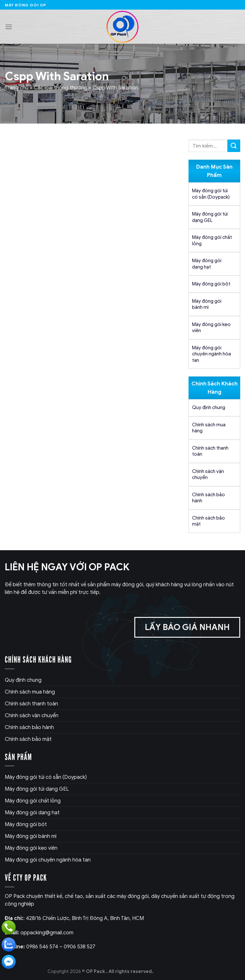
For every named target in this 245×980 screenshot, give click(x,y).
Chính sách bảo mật (208, 521)
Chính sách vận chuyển (208, 475)
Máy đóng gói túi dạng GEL (210, 217)
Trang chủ (17, 88)
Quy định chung (209, 407)
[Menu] (9, 27)
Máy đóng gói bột (211, 284)
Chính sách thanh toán (210, 451)
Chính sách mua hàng (209, 428)
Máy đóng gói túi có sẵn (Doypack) (211, 194)
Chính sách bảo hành (208, 498)
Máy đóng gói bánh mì (207, 304)
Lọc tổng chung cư (176, 971)
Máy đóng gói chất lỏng (212, 240)
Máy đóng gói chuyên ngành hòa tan (212, 354)
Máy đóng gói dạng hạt (207, 264)
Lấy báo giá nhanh (187, 627)
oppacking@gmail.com (39, 933)
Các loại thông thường (60, 88)
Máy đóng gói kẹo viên (211, 328)
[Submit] (234, 146)
